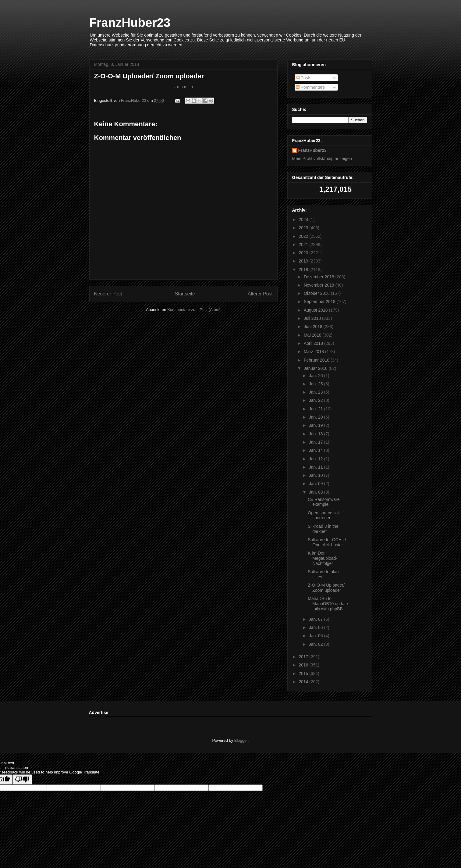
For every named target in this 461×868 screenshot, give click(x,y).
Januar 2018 (316, 368)
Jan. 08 (317, 492)
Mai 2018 (313, 335)
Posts (304, 78)
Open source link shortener (324, 515)
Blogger (241, 740)
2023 (304, 228)
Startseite (185, 294)
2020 (304, 253)
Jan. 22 (317, 400)
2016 (304, 665)
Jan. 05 (317, 636)
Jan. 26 (317, 376)
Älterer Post (260, 294)
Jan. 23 (317, 392)
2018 (304, 270)
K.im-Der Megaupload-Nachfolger (323, 558)
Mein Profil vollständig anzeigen (322, 159)
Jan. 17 (317, 442)
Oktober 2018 (317, 293)
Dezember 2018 (320, 277)
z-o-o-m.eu (183, 87)
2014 (304, 682)
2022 (304, 236)
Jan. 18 (317, 434)
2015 (304, 673)
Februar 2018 (317, 360)
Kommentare (310, 87)
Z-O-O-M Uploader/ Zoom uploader (326, 588)
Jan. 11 (317, 467)
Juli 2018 (313, 318)
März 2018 (314, 352)
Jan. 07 (317, 619)
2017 (304, 657)
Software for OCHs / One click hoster (327, 542)
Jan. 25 (317, 384)
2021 (304, 245)
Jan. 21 (317, 409)
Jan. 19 (317, 425)
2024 (304, 220)
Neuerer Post (108, 294)
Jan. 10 (317, 475)
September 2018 (320, 302)
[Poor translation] (22, 779)
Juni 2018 (314, 327)
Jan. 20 (317, 417)
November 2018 (320, 285)
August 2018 (316, 310)
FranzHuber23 (130, 23)
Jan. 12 (317, 459)
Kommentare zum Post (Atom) (194, 310)
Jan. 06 (317, 627)
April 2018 (314, 343)
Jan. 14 (317, 450)
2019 (304, 261)
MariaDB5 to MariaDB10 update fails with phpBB (328, 604)
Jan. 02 (317, 644)
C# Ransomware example (324, 502)
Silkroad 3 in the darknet (323, 529)
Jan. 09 (317, 484)
